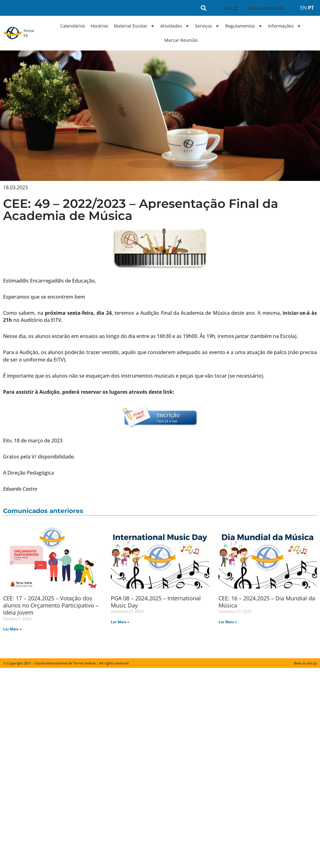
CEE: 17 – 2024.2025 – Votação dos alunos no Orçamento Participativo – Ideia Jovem (51, 605)
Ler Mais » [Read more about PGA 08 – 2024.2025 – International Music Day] (120, 622)
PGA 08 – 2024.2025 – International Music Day (156, 602)
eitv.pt (231, 8)
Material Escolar (134, 26)
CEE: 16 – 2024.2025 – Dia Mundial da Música (267, 602)
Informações (285, 26)
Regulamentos (244, 26)
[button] (204, 8)
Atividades (175, 26)
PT (311, 8)
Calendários (73, 26)
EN (303, 8)
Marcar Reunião (181, 40)
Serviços (207, 26)
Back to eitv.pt (305, 663)
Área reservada (266, 8)
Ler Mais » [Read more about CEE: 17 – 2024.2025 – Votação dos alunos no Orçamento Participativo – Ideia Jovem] (12, 629)
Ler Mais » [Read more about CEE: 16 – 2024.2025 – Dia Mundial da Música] (228, 622)
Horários (99, 26)
